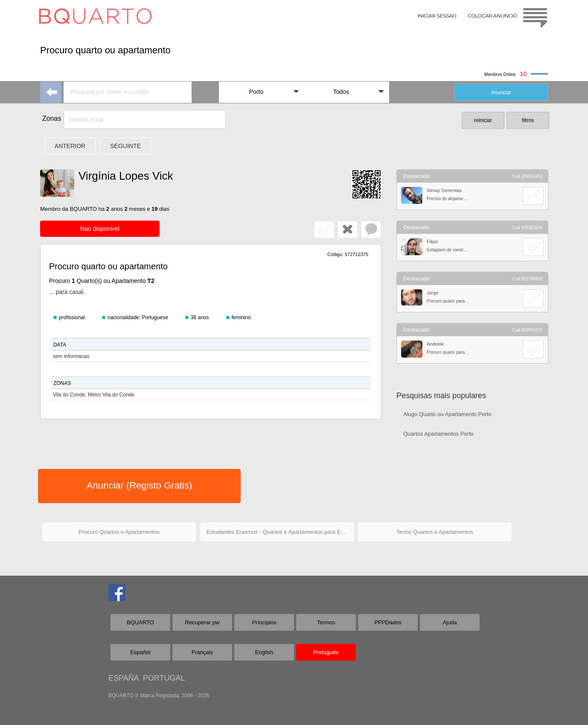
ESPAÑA (124, 678)
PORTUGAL (164, 678)
